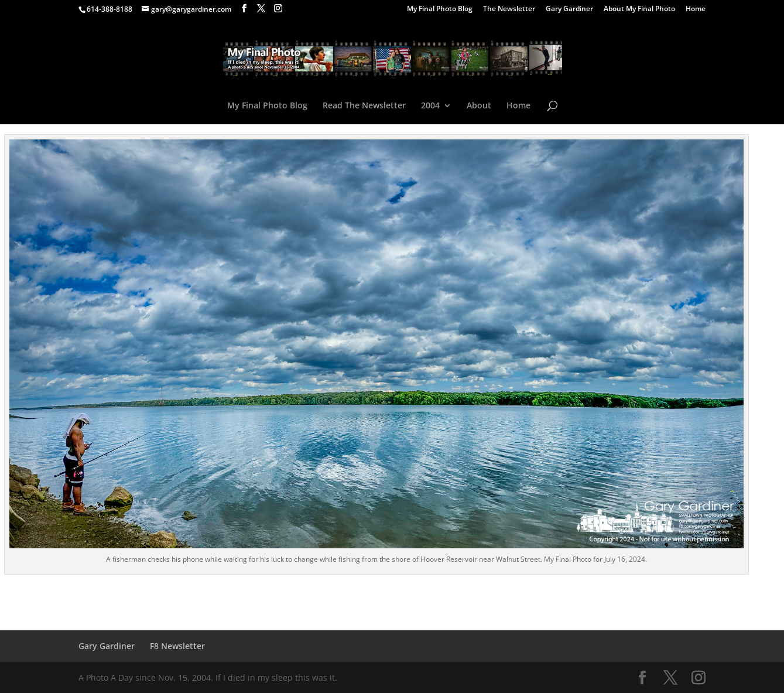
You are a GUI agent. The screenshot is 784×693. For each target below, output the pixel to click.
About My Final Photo (639, 9)
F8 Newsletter (177, 646)
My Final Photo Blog (440, 9)
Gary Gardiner (569, 9)
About (479, 106)
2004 (430, 106)
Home (696, 9)
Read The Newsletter (364, 106)
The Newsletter (509, 9)
